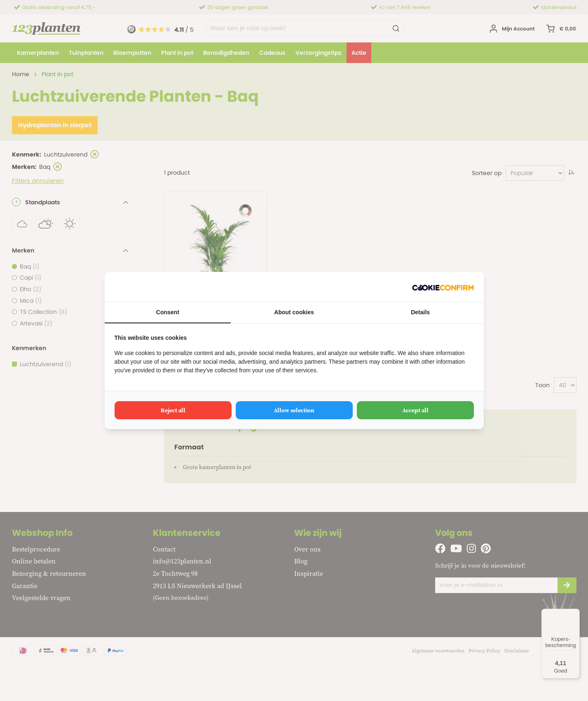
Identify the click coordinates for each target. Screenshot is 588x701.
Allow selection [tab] (294, 410)
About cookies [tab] (294, 312)
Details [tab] (420, 312)
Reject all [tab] (173, 410)
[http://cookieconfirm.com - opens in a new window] (443, 287)
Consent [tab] (168, 312)
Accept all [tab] (415, 410)
